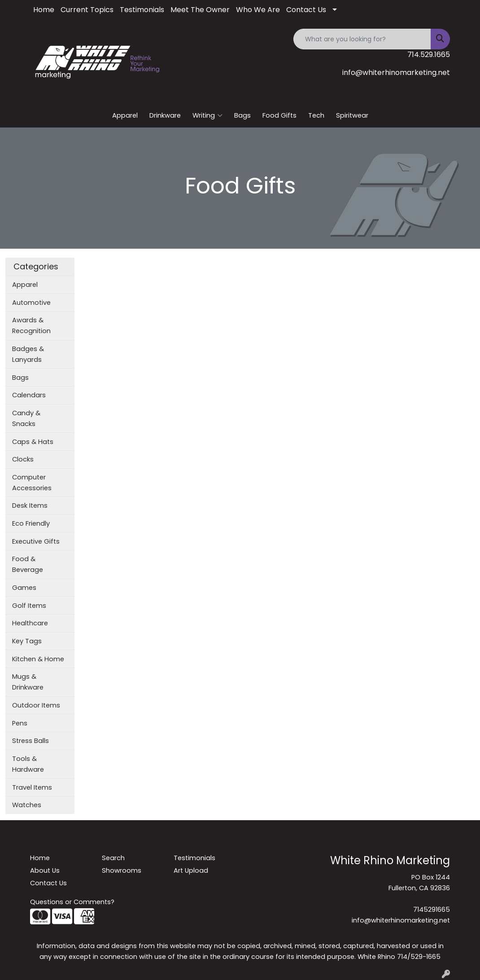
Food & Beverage (28, 564)
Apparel (125, 115)
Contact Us (306, 10)
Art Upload (191, 870)
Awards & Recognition (31, 325)
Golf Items (29, 606)
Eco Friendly (31, 523)
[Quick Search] (362, 39)
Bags (242, 115)
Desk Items (30, 505)
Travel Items (32, 787)
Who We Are (258, 10)
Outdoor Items (36, 705)
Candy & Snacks (26, 418)
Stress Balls (31, 741)
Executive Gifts (36, 541)
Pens (20, 723)
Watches (27, 805)
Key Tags (27, 641)
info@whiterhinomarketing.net (396, 73)
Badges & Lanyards (28, 354)
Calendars (29, 395)
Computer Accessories (32, 483)
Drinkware (165, 115)
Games (24, 588)
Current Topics (87, 10)
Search (113, 858)
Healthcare (30, 623)
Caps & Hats (33, 442)
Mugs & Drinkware (28, 682)
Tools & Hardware (28, 764)
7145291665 (432, 910)
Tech (316, 115)
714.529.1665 (429, 55)
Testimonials (142, 10)
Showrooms (122, 870)
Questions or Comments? (72, 902)
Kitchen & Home (38, 659)
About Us (45, 870)
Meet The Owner (200, 10)
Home (44, 10)
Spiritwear (352, 115)
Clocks (23, 459)
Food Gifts (279, 115)
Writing (207, 115)
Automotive (31, 303)
